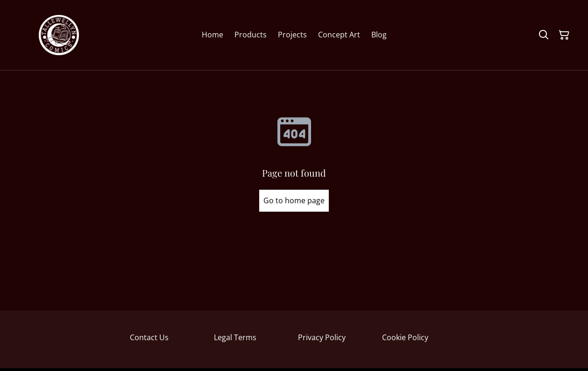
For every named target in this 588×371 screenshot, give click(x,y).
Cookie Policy (405, 337)
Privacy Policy (322, 337)
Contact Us (149, 337)
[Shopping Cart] (564, 35)
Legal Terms (235, 337)
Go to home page (294, 200)
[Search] (544, 35)
